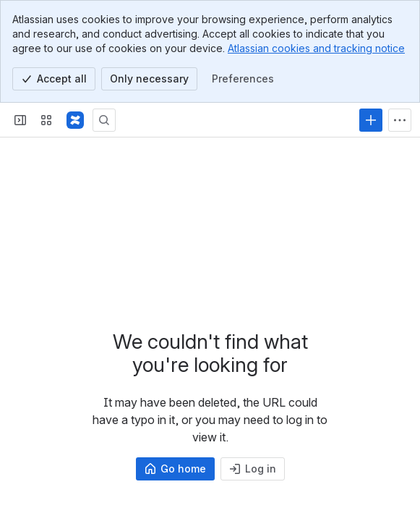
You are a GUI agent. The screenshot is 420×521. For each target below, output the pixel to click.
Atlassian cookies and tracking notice (316, 48)
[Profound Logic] (75, 120)
